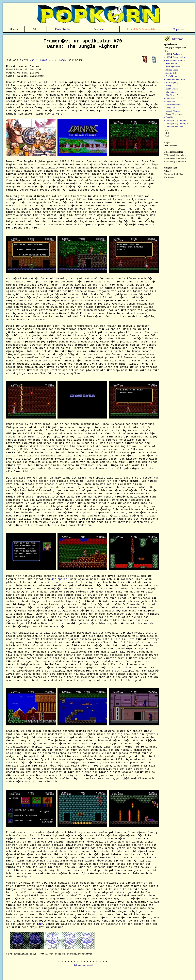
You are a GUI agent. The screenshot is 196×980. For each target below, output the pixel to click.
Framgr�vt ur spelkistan (175, 48)
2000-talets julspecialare (175, 155)
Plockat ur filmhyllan (173, 174)
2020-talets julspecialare (175, 161)
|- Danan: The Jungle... (174, 114)
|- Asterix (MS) (171, 73)
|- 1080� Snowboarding (175, 57)
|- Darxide (168, 117)
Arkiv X (167, 171)
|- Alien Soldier (171, 63)
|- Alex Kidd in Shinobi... (175, 60)
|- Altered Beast (171, 70)
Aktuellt (14, 29)
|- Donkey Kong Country (175, 120)
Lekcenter (99, 29)
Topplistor (179, 29)
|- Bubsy (168, 86)
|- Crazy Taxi (170, 108)
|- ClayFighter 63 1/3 (173, 98)
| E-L (166, 130)
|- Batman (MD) (171, 82)
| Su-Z (167, 136)
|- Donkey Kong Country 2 (176, 123)
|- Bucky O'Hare (171, 89)
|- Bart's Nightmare (172, 76)
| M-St (167, 133)
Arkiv (35, 29)
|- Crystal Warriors (172, 111)
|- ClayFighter (170, 92)
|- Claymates (169, 101)
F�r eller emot (171, 146)
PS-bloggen (169, 177)
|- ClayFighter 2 (171, 95)
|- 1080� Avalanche (173, 54)
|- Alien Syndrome (172, 67)
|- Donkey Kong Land (174, 127)
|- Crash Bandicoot (172, 104)
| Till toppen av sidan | (83, 965)
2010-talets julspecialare (175, 158)
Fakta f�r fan (63, 29)
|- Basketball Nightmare (174, 79)
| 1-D (166, 51)
